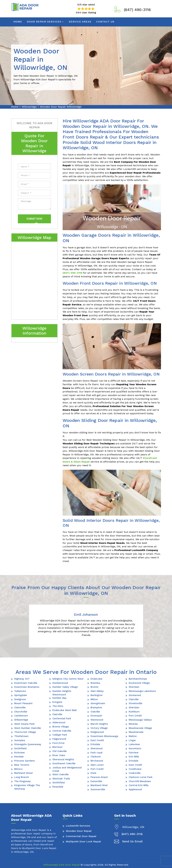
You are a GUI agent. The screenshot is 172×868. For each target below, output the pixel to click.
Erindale (95, 744)
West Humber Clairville (28, 728)
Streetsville (136, 703)
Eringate (57, 702)
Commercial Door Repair (81, 836)
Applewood (135, 789)
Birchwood (97, 761)
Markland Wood (23, 773)
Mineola (133, 724)
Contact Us (105, 22)
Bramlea (95, 683)
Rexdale (19, 757)
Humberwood (60, 683)
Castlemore (21, 716)
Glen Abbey (97, 691)
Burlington (97, 695)
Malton (133, 736)
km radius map (34, 280)
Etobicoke (96, 679)
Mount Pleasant (23, 703)
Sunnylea (20, 740)
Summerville (98, 789)
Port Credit (97, 769)
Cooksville (135, 773)
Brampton (96, 708)
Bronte (94, 687)
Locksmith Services (78, 826)
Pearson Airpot (99, 777)
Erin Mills (134, 757)
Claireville (20, 708)
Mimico (18, 769)
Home (18, 22)
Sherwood (97, 748)
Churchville (21, 712)
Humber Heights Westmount (62, 693)
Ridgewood (97, 732)
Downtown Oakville (26, 683)
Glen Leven (97, 765)
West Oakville (61, 774)
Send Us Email (132, 841)
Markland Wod (99, 785)
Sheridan (134, 687)
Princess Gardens (25, 761)
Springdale (21, 695)
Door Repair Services (44, 22)
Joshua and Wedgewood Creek (67, 769)
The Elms (58, 706)
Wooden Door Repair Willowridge (61, 107)
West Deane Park (24, 724)
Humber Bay (59, 698)
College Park (60, 735)
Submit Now (34, 219)
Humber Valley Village (65, 687)
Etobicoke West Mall (64, 710)
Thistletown (21, 736)
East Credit (97, 740)
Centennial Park (62, 718)
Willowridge (29, 107)
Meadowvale (136, 732)
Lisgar (132, 740)
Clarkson (96, 757)
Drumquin (96, 716)
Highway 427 (22, 679)
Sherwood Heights (63, 759)
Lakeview (134, 744)
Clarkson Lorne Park (141, 777)
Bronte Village (61, 727)
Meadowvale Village (140, 728)
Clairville (57, 714)
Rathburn (134, 712)
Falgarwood (59, 739)
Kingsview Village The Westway (27, 787)
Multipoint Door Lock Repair (83, 841)
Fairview (134, 753)
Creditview (135, 769)
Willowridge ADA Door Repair (62, 865)
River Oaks (59, 755)
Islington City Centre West (68, 679)
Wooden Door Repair (79, 831)
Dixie (93, 773)
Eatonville (96, 781)
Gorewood (135, 695)
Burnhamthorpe (138, 679)
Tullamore (20, 691)
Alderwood (59, 722)
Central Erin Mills (139, 785)
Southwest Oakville (64, 763)
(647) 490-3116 (137, 10)
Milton (94, 699)
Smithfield (20, 748)
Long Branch (22, 777)
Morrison (57, 747)
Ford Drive (58, 743)
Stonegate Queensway (28, 744)
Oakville (95, 712)
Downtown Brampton (27, 687)
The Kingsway (22, 781)
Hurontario (135, 748)
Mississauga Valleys (140, 720)
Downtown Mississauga (104, 736)
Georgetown (98, 703)
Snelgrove (20, 699)
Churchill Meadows (140, 781)
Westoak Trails (61, 779)
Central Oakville (62, 731)
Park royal (96, 753)
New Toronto (22, 765)
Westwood (97, 720)
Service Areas (80, 22)
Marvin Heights (99, 724)
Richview (19, 753)
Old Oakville (60, 751)
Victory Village (99, 728)
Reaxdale (58, 787)
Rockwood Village (139, 683)
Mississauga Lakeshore (142, 691)
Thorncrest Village (25, 732)
